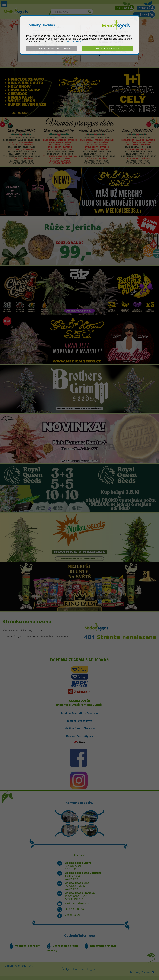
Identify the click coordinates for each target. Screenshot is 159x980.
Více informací (75, 42)
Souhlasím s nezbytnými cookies (51, 48)
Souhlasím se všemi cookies (108, 48)
